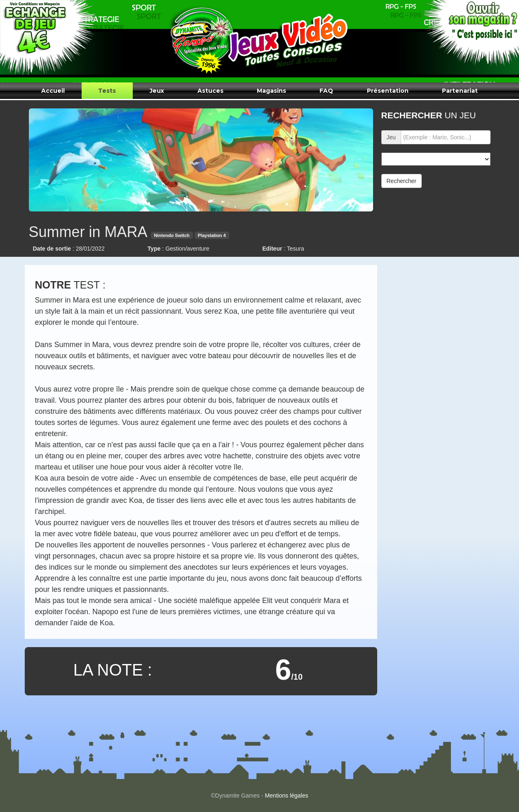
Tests (107, 91)
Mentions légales (286, 796)
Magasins (271, 91)
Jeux (157, 91)
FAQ (326, 91)
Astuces (210, 91)
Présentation (388, 91)
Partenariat (460, 91)
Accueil (53, 91)
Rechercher (402, 181)
